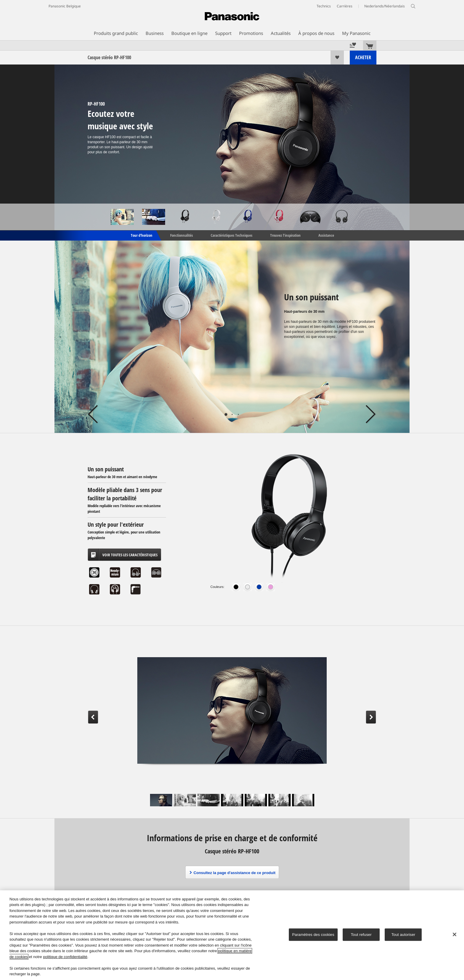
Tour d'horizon (141, 235)
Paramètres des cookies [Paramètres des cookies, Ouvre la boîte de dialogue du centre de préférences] (313, 935)
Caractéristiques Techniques (232, 235)
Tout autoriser (403, 935)
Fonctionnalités (182, 235)
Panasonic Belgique (65, 6)
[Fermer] (455, 934)
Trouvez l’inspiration (285, 235)
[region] (232, 935)
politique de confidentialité (65, 957)
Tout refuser (361, 935)
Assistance (326, 235)
